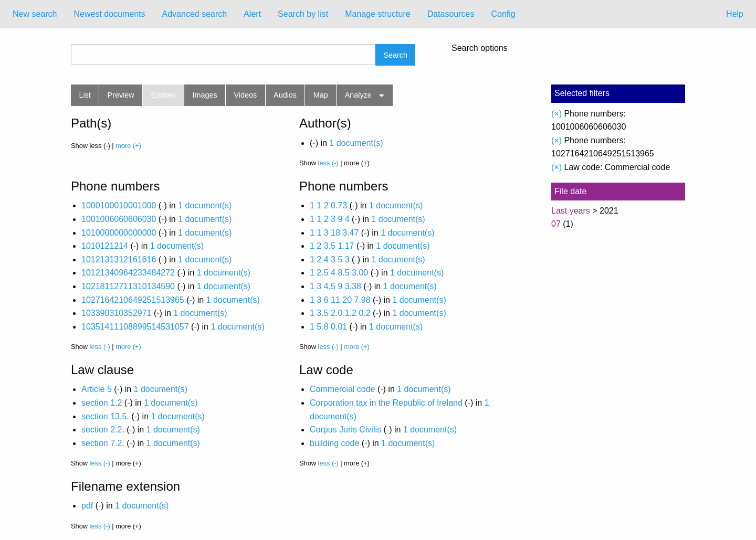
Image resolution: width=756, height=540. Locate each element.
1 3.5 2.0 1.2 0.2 (340, 313)
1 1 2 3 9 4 (330, 219)
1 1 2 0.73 (328, 205)
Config (503, 14)
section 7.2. (103, 443)
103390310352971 (116, 313)
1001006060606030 (119, 219)
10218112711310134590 (128, 286)
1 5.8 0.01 (328, 327)
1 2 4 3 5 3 (330, 260)
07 (556, 224)
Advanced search (195, 14)
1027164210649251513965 (133, 300)
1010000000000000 (119, 233)
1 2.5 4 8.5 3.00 (339, 273)
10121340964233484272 (128, 273)
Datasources (451, 14)
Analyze (358, 95)
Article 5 (97, 389)
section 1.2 (102, 403)
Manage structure (378, 14)
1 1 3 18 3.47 (334, 233)
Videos (246, 95)
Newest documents (109, 14)
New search (35, 14)
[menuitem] (35, 14)
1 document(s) (356, 143)
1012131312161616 (119, 260)
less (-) (328, 163)
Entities (164, 95)
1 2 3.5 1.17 (332, 246)
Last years (571, 211)
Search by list (303, 14)
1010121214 (105, 246)
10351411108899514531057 (135, 327)
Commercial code (342, 389)
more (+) (128, 146)
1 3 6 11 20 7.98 (340, 300)
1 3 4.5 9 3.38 (335, 286)
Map (321, 95)
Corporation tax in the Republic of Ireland (386, 403)
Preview (121, 95)
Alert (252, 14)
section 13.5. (105, 416)
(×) (556, 114)
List (85, 95)
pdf (87, 506)
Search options (480, 48)
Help (735, 14)
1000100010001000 (119, 205)
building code (334, 443)
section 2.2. (103, 430)
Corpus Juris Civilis (345, 430)
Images (205, 95)
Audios (285, 95)
